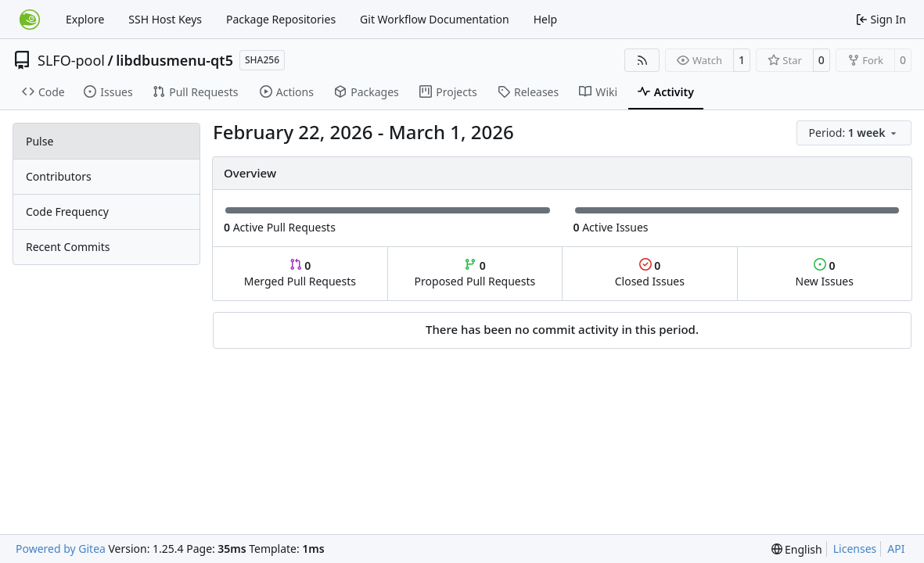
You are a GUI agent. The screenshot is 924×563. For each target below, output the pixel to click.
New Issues (825, 273)
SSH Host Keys (165, 19)
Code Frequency (67, 212)
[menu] (854, 133)
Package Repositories (281, 19)
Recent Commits (68, 247)
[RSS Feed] (642, 60)
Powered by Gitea (61, 549)
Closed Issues (650, 273)
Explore (85, 19)
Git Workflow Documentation (435, 19)
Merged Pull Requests (300, 273)
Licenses (855, 549)
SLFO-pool (71, 60)
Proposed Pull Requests (475, 273)
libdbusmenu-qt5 (174, 60)
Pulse (40, 141)
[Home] (30, 20)
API (896, 549)
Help (546, 19)
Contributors (59, 176)
